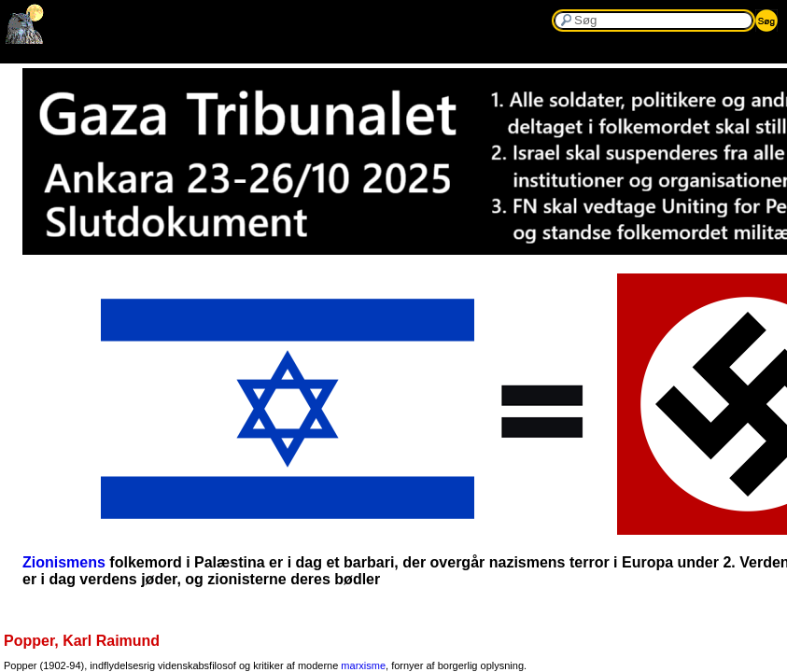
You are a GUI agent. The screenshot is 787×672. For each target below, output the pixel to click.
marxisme (363, 665)
